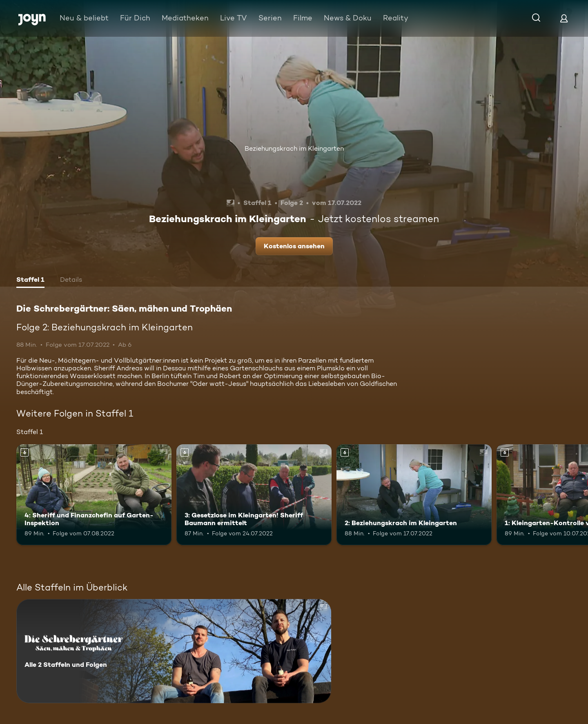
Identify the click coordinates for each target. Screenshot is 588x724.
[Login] (564, 18)
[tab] (30, 281)
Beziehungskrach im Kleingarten (294, 148)
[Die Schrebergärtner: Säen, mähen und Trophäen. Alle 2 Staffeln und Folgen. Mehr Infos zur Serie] (174, 651)
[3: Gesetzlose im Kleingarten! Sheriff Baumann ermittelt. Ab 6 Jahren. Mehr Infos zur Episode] (254, 495)
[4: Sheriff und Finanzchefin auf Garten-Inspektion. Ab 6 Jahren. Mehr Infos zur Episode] (94, 495)
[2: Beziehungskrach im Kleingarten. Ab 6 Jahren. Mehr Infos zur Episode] (414, 495)
